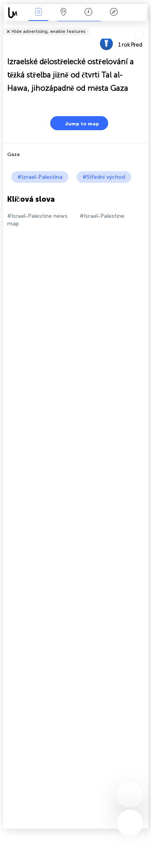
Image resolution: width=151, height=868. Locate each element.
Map (64, 13)
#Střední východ (104, 177)
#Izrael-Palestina (40, 177)
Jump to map (77, 123)
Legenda (114, 13)
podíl (145, 26)
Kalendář (88, 13)
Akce (38, 13)
